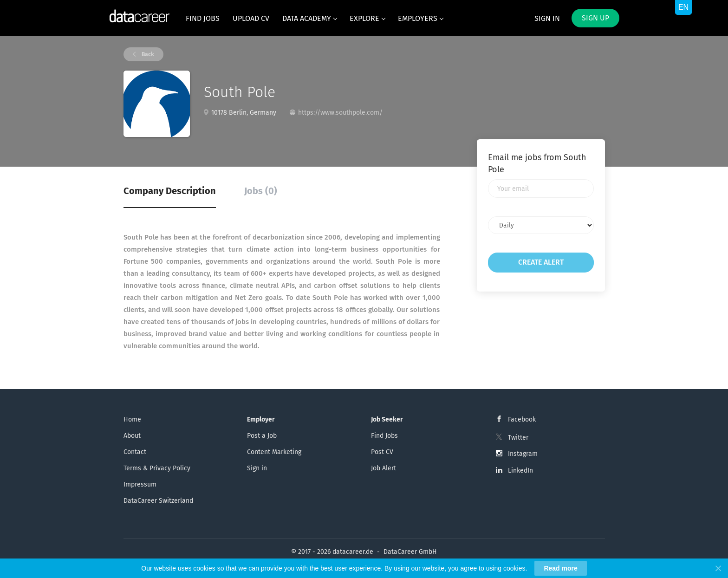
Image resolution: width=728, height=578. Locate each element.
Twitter (518, 438)
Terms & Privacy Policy (157, 468)
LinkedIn (520, 471)
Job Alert (383, 468)
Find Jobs (384, 436)
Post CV (382, 452)
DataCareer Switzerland (158, 501)
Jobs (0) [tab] (261, 191)
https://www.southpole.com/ (340, 113)
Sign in (547, 18)
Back (147, 54)
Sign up (595, 18)
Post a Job (262, 436)
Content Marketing (274, 452)
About (132, 436)
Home (132, 419)
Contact (135, 452)
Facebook (522, 419)
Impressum (140, 484)
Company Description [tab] (170, 191)
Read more (560, 568)
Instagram (523, 454)
